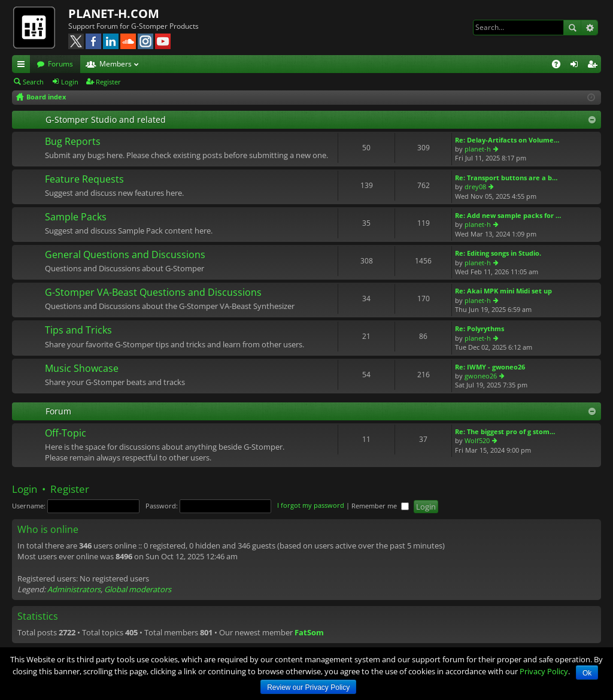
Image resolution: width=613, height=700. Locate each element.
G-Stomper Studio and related (106, 119)
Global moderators (138, 589)
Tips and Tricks (78, 331)
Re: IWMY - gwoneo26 (490, 367)
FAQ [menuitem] (560, 66)
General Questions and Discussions (125, 255)
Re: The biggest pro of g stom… (505, 431)
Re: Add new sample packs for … (508, 215)
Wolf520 (477, 440)
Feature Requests (84, 180)
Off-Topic (66, 434)
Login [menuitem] (576, 66)
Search (572, 28)
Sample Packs (76, 217)
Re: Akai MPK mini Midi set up (503, 291)
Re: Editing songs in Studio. (498, 253)
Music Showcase (82, 369)
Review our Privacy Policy (308, 687)
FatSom (309, 632)
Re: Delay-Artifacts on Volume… (507, 140)
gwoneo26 (481, 376)
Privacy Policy (544, 671)
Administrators (74, 589)
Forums (60, 64)
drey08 (475, 187)
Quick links (23, 66)
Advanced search (589, 28)
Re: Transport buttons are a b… (506, 178)
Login (70, 82)
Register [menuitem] (594, 66)
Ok (587, 673)
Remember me (380, 506)
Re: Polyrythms (480, 328)
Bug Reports (73, 142)
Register (108, 82)
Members (116, 64)
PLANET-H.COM (114, 13)
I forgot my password (311, 506)
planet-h (478, 149)
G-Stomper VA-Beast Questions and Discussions (153, 293)
